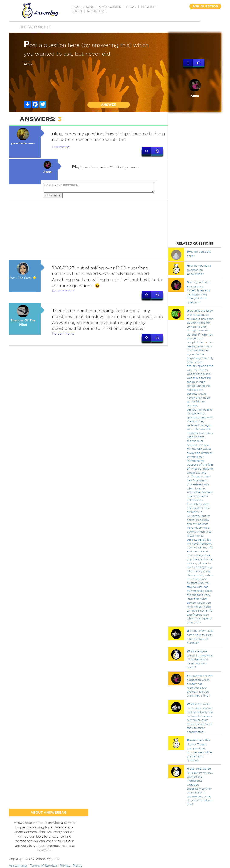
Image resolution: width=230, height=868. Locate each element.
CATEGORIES (110, 7)
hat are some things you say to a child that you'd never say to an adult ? (200, 659)
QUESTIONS (84, 7)
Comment (53, 195)
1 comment (60, 147)
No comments (63, 291)
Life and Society (35, 27)
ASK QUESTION (205, 6)
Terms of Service (43, 866)
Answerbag (18, 866)
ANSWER (109, 105)
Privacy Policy (71, 866)
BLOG (131, 7)
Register (95, 11)
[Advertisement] (88, 230)
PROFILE (148, 7)
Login (77, 11)
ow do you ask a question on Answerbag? (199, 270)
